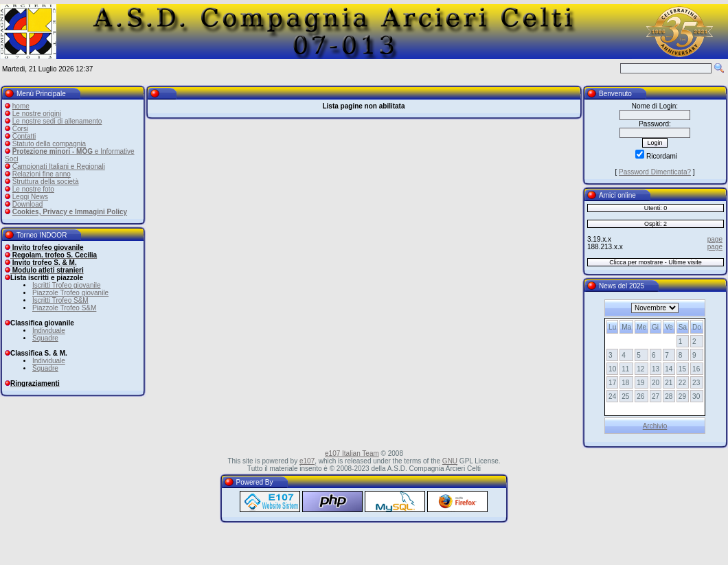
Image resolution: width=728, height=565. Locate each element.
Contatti (24, 136)
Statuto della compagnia (49, 144)
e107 (307, 461)
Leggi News (30, 197)
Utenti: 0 (656, 208)
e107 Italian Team (352, 453)
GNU (450, 461)
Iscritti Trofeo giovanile (67, 285)
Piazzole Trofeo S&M (64, 308)
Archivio (655, 426)
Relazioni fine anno (42, 174)
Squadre (45, 338)
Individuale (49, 331)
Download (27, 204)
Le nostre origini (37, 114)
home (21, 106)
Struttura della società (46, 182)
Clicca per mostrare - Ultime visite (656, 262)
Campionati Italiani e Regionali (59, 166)
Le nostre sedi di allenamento (57, 121)
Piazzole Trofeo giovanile (70, 293)
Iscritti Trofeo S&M (60, 300)
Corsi (20, 129)
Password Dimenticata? (655, 172)
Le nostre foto (33, 189)
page (715, 239)
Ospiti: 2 (656, 224)
